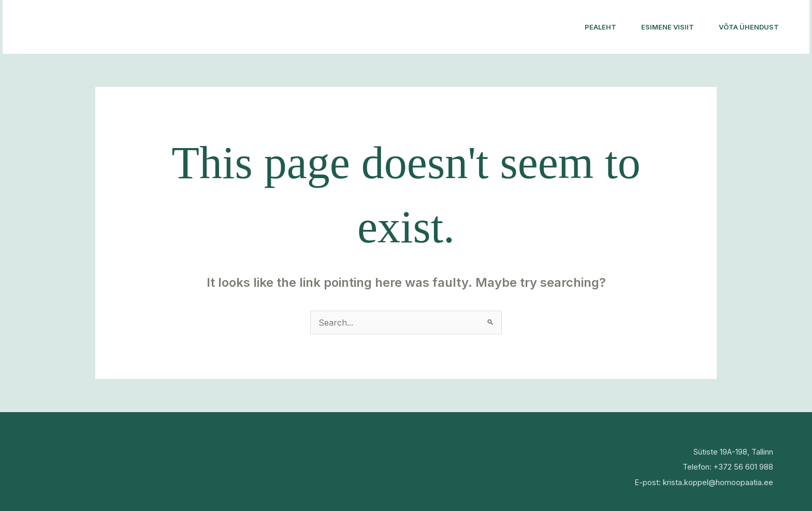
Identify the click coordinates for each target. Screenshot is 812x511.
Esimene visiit (668, 27)
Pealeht (600, 27)
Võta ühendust (749, 27)
